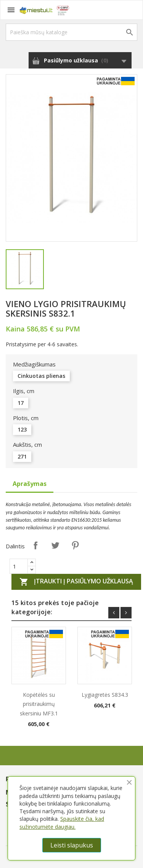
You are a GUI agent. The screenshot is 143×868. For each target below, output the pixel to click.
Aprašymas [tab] (30, 484)
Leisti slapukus (72, 845)
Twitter (55, 545)
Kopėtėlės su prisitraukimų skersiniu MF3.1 (39, 704)
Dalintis (35, 545)
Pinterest (75, 545)
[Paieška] (71, 32)
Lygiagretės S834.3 (105, 695)
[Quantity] (19, 566)
